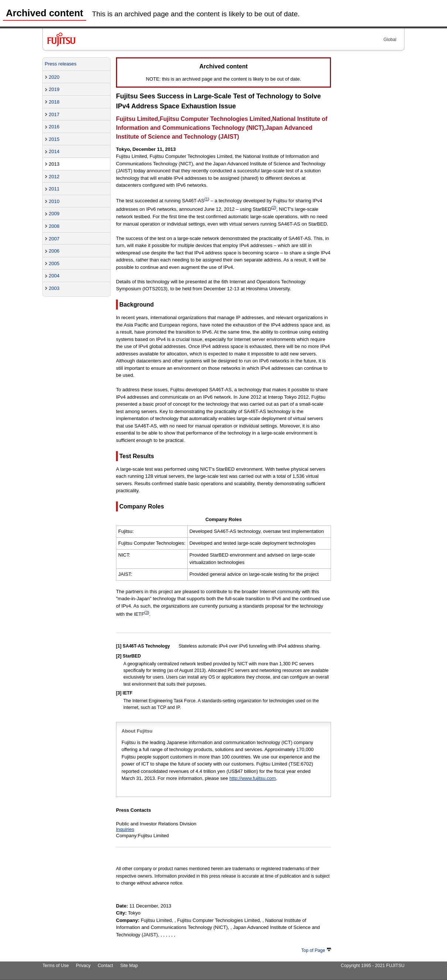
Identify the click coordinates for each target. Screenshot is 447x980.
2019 (54, 89)
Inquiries (125, 829)
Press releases (61, 64)
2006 (54, 251)
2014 (54, 151)
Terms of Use (56, 966)
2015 (54, 139)
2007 (54, 239)
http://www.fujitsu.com (253, 778)
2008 (54, 226)
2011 (54, 189)
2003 (54, 288)
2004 (54, 276)
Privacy (83, 966)
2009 (54, 214)
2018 (54, 102)
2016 (54, 127)
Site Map (129, 966)
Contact (105, 966)
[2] (119, 656)
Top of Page (316, 950)
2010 (54, 201)
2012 (54, 177)
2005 (54, 263)
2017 (54, 114)
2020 (54, 77)
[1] (119, 646)
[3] (119, 693)
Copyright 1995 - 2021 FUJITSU (373, 966)
